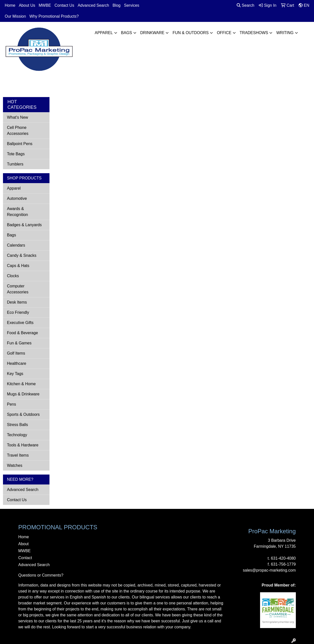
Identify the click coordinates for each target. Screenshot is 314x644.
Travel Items (18, 455)
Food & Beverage (22, 333)
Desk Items (17, 302)
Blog (117, 5)
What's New (18, 117)
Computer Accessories (18, 289)
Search (246, 5)
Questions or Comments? (41, 575)
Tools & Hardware (23, 445)
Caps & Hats (18, 266)
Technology (17, 435)
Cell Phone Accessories (18, 131)
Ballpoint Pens (20, 144)
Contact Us (64, 5)
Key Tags (15, 374)
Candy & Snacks (22, 255)
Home (10, 5)
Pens (11, 404)
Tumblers (15, 164)
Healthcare (17, 363)
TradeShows (254, 33)
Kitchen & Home (21, 384)
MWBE (45, 5)
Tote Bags (16, 154)
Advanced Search (93, 5)
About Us (27, 5)
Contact (25, 558)
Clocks (13, 276)
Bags (127, 33)
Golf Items (16, 353)
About (24, 544)
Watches (15, 465)
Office (224, 33)
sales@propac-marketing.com (269, 570)
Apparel (104, 33)
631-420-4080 (283, 558)
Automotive (17, 198)
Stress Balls (17, 425)
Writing (285, 33)
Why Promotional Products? (54, 16)
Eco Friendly (18, 312)
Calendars (16, 245)
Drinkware (152, 33)
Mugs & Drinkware (23, 394)
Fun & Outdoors (191, 33)
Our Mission (15, 16)
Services (132, 5)
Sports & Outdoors (23, 414)
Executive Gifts (20, 323)
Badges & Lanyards (24, 225)
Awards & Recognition (18, 212)
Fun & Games (19, 343)
